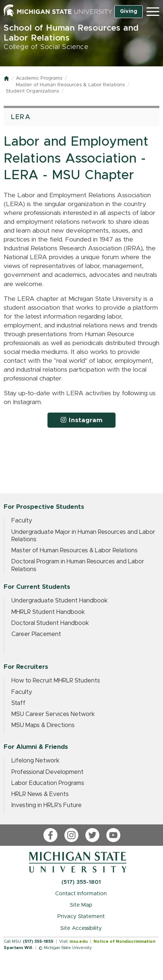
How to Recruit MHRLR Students (56, 681)
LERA (21, 117)
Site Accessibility (81, 928)
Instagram (82, 420)
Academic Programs (39, 78)
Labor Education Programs (48, 783)
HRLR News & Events (40, 794)
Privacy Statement (81, 916)
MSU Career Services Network (53, 714)
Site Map (81, 905)
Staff (18, 703)
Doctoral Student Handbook (50, 623)
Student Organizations (32, 91)
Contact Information (81, 894)
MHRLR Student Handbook (48, 612)
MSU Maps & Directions (43, 725)
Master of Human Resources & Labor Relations (70, 85)
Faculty (22, 521)
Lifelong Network (36, 761)
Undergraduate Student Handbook (60, 601)
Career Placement (36, 634)
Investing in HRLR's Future (47, 805)
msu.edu (79, 941)
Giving (129, 11)
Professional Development (47, 772)
